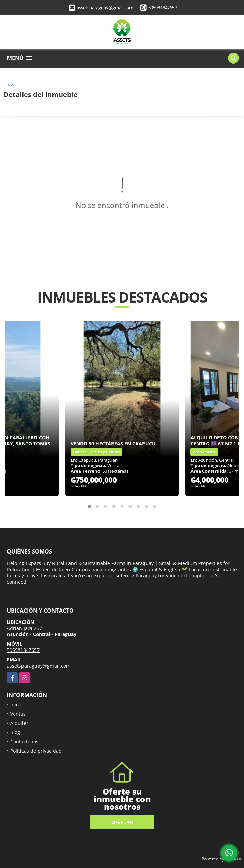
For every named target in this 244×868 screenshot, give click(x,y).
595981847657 (163, 8)
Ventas (18, 714)
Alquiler (19, 723)
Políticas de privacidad (36, 751)
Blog (15, 732)
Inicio (8, 84)
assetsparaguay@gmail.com (105, 8)
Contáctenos (24, 741)
